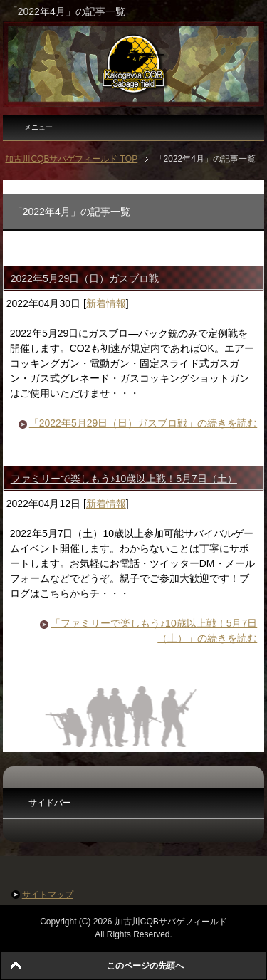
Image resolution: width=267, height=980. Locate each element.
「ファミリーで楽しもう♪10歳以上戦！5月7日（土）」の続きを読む (154, 631)
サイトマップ (48, 895)
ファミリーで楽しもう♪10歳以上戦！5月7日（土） (124, 479)
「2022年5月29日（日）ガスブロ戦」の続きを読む (143, 423)
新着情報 (106, 303)
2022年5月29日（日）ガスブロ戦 (85, 278)
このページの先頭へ (145, 966)
